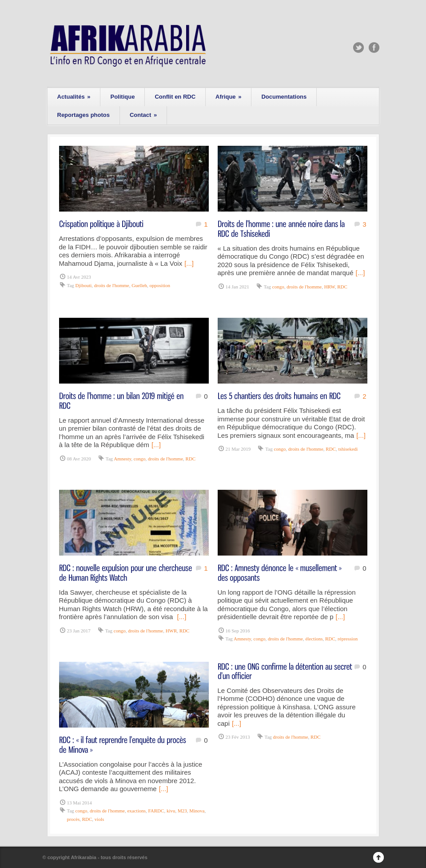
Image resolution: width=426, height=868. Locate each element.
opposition (160, 285)
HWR (171, 631)
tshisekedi (348, 449)
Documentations (284, 97)
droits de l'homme (112, 285)
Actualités (74, 97)
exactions (136, 811)
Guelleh (139, 285)
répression (348, 639)
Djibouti (84, 285)
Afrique (228, 97)
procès (74, 819)
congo (278, 287)
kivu (171, 811)
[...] (189, 263)
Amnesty (122, 459)
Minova (197, 811)
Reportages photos (84, 115)
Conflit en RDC (175, 97)
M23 (182, 811)
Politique (122, 97)
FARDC (156, 811)
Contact (143, 115)
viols (99, 819)
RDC (342, 287)
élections (314, 639)
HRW (330, 287)
